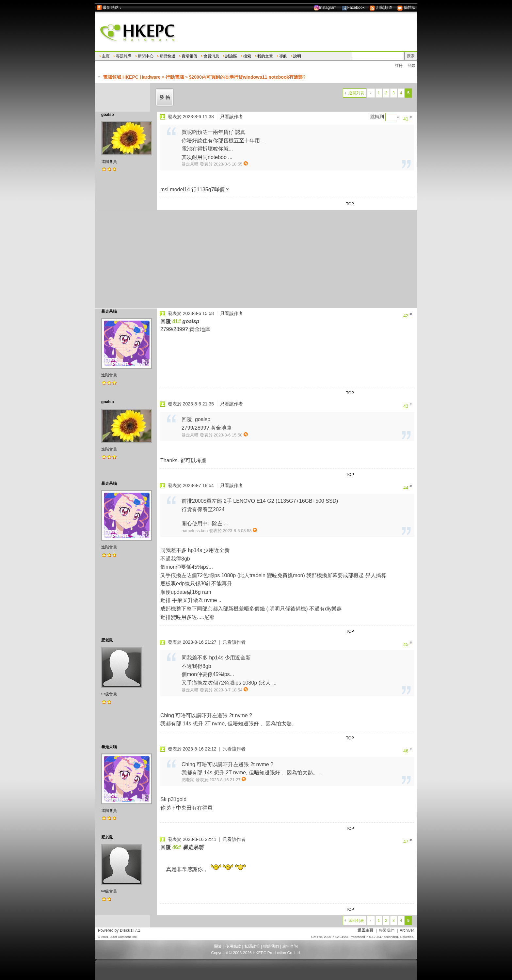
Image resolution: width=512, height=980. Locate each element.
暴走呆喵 (109, 311)
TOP (350, 204)
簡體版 (406, 8)
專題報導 (124, 56)
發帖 (166, 97)
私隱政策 (252, 946)
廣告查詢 (290, 946)
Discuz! (127, 930)
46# (176, 847)
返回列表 (356, 93)
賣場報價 (189, 56)
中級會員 (109, 694)
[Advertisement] (256, 259)
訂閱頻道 (381, 8)
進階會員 (109, 162)
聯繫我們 (387, 930)
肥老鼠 (107, 640)
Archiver (407, 930)
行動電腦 (175, 77)
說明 (297, 56)
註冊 (399, 66)
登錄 (411, 66)
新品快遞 (168, 56)
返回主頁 (365, 930)
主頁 (106, 56)
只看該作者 (232, 117)
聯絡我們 (271, 946)
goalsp (108, 115)
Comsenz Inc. (128, 937)
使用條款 (233, 946)
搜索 (247, 56)
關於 (218, 946)
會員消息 (211, 56)
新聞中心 (146, 56)
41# (176, 321)
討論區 (231, 56)
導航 (283, 56)
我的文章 (265, 56)
